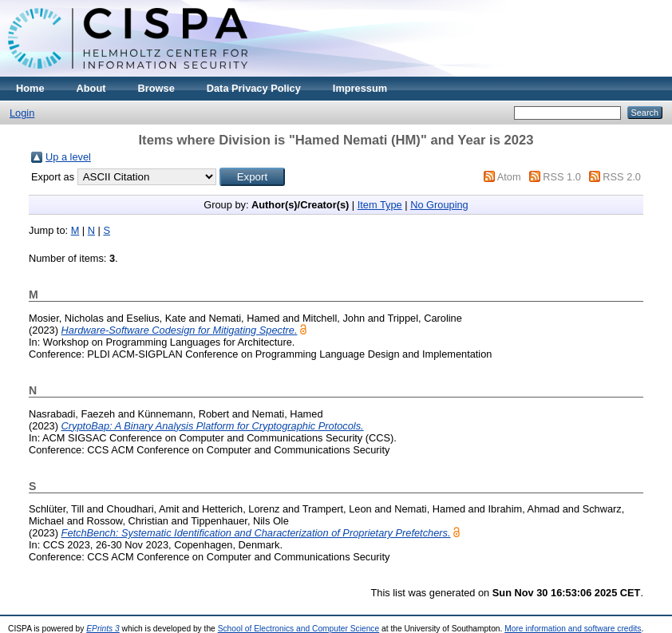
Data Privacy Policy (254, 88)
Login (22, 113)
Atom (509, 177)
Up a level (68, 157)
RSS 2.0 (622, 177)
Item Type (380, 205)
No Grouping (439, 205)
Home (30, 88)
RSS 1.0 (562, 177)
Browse (156, 88)
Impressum (360, 88)
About (91, 88)
